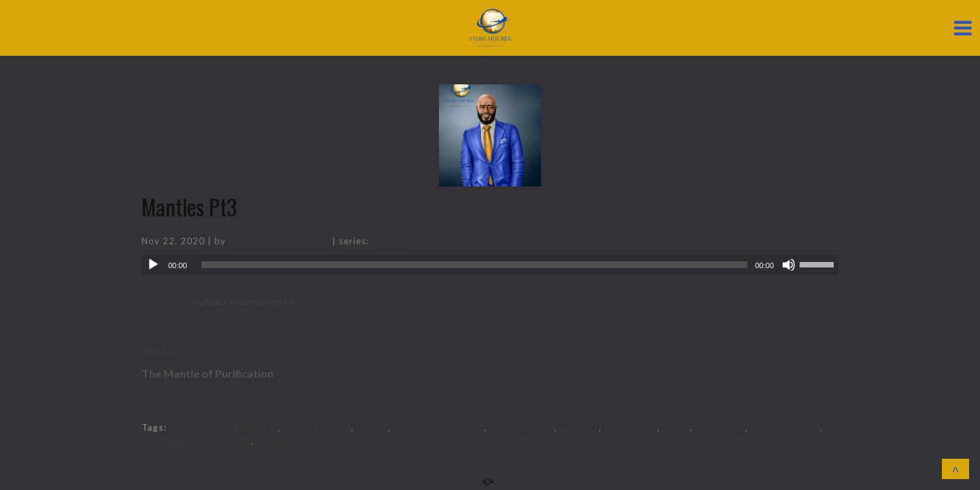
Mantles (390, 241)
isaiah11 (579, 427)
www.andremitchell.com (196, 441)
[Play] (153, 265)
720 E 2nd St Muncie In (225, 427)
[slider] (475, 265)
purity (676, 427)
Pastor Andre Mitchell (279, 241)
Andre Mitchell (317, 427)
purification (631, 427)
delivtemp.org (522, 427)
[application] (490, 265)
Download (166, 300)
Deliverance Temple (439, 427)
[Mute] (789, 265)
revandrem (720, 427)
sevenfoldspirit (785, 427)
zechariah (278, 441)
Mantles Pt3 (189, 207)
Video (158, 349)
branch (372, 427)
